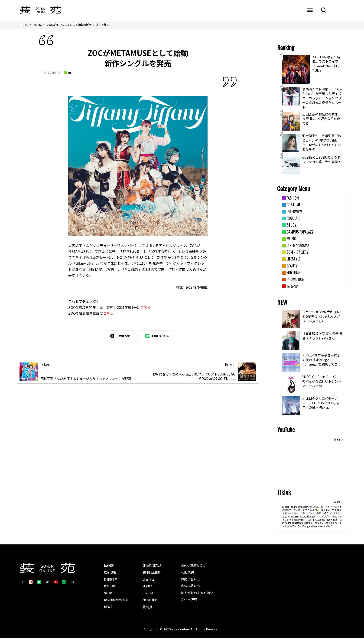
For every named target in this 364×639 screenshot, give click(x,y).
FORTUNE (148, 593)
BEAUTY (148, 586)
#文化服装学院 (294, 524)
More (337, 440)
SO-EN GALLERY (152, 573)
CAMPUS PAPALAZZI (116, 600)
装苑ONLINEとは (193, 566)
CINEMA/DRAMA (152, 566)
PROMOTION (150, 600)
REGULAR (110, 586)
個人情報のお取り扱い (197, 593)
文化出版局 (189, 600)
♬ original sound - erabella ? (317, 527)
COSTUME (110, 573)
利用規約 (187, 573)
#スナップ (323, 524)
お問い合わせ (191, 580)
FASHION (109, 566)
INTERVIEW (111, 580)
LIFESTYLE (149, 580)
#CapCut (296, 527)
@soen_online (290, 507)
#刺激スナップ (310, 524)
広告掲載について (194, 586)
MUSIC (73, 73)
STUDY (109, 593)
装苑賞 (147, 607)
